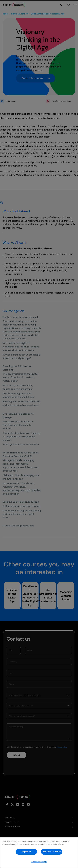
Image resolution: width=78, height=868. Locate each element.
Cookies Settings (39, 862)
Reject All (26, 852)
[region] (39, 853)
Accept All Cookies (52, 852)
